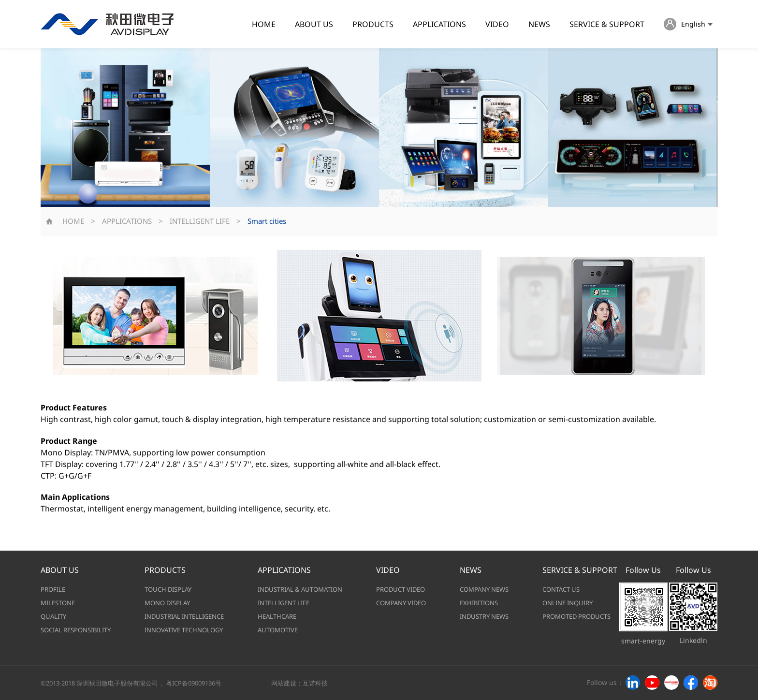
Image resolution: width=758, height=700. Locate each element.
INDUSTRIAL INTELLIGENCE (184, 616)
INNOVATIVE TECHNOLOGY (184, 630)
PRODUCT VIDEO (401, 589)
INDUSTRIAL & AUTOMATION (300, 589)
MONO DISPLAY (167, 603)
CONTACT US (561, 589)
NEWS (539, 24)
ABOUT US (314, 24)
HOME (264, 24)
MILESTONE (58, 603)
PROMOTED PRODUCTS (576, 616)
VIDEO (497, 24)
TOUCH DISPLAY (168, 589)
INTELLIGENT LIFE (200, 221)
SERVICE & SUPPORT (607, 24)
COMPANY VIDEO (401, 603)
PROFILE (53, 589)
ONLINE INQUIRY (568, 603)
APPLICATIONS (439, 24)
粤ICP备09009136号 (194, 683)
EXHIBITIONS (479, 603)
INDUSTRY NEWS (484, 616)
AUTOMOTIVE (278, 630)
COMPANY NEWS (484, 589)
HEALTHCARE (277, 616)
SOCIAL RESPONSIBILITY (76, 630)
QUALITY (53, 616)
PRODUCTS (373, 24)
